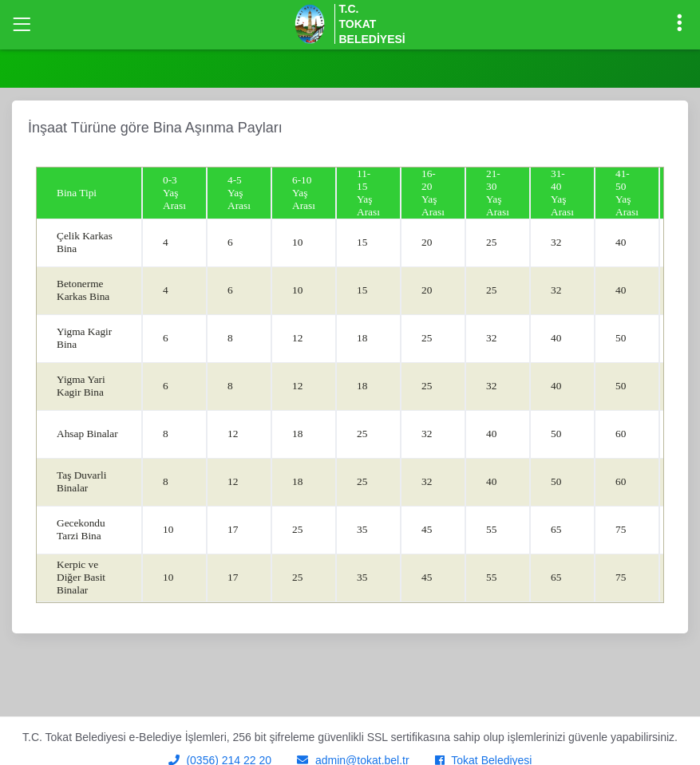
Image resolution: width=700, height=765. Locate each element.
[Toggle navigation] (22, 25)
